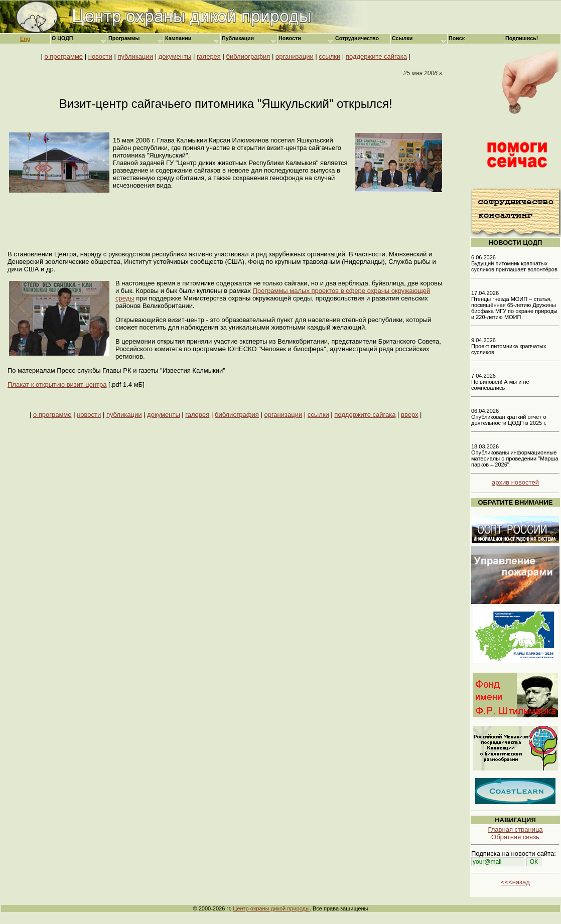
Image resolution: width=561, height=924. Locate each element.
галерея (209, 56)
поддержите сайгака (376, 56)
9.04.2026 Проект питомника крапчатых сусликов (509, 346)
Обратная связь (515, 837)
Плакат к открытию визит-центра (57, 384)
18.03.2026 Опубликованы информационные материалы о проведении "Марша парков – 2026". (515, 455)
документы (175, 56)
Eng (25, 39)
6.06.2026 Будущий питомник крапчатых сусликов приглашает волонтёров (514, 263)
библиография (248, 56)
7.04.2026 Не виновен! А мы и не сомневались (500, 382)
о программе (63, 56)
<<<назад (515, 882)
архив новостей (515, 482)
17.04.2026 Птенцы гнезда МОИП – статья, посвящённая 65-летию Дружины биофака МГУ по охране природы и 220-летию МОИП (514, 305)
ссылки (329, 56)
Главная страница (515, 829)
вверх (409, 415)
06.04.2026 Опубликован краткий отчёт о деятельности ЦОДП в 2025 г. (509, 417)
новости (100, 56)
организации (295, 56)
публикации (135, 56)
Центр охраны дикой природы (271, 908)
